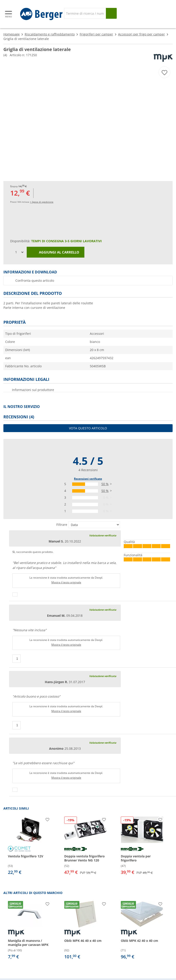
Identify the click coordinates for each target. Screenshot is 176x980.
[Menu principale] (9, 14)
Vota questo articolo (88, 428)
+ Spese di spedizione (42, 202)
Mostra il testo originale (66, 582)
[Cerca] (85, 13)
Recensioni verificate (88, 479)
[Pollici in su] (15, 594)
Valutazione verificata (103, 535)
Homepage (12, 34)
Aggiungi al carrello (56, 252)
